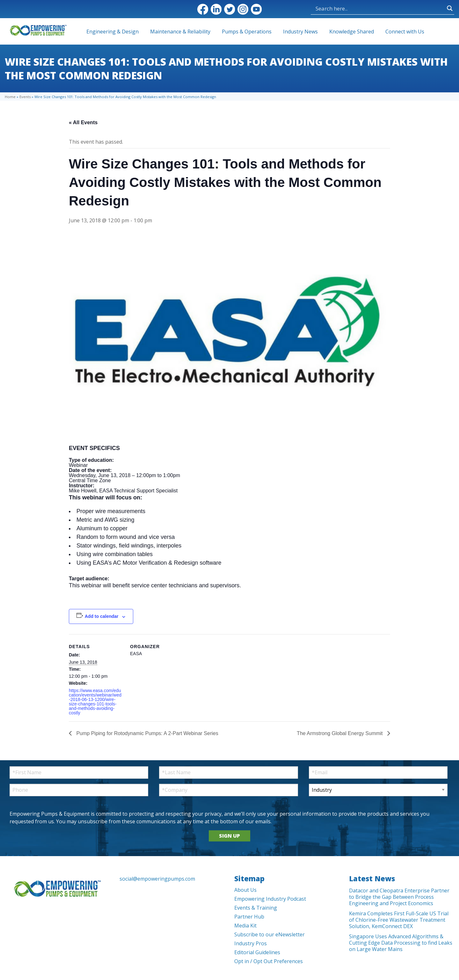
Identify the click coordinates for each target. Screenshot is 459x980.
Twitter (229, 9)
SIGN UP (229, 836)
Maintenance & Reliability (180, 32)
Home (10, 97)
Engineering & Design (113, 32)
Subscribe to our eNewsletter (270, 934)
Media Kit (245, 926)
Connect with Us (405, 32)
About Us (245, 890)
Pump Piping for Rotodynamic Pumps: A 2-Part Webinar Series (147, 733)
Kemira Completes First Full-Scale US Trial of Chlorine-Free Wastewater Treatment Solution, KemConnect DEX (399, 920)
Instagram (243, 9)
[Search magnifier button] (450, 8)
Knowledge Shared (352, 32)
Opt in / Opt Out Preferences (269, 961)
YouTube (256, 9)
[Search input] (380, 8)
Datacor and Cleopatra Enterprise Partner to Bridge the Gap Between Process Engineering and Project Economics (399, 897)
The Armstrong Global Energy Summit (340, 733)
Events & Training (256, 908)
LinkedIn (216, 9)
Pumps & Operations (247, 32)
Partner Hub (249, 917)
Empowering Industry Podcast (270, 899)
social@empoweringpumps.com (157, 879)
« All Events (83, 122)
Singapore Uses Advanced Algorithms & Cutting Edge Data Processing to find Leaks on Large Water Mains (401, 943)
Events (25, 97)
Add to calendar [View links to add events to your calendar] (102, 616)
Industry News (300, 32)
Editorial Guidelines (257, 952)
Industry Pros (251, 943)
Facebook (203, 9)
